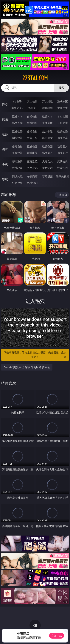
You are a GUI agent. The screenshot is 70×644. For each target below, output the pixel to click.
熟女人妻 (17, 123)
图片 (5, 149)
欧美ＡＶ (47, 116)
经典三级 (32, 138)
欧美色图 (47, 146)
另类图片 (63, 153)
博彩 (5, 104)
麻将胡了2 (17, 108)
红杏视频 (17, 183)
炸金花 (32, 108)
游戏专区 (63, 101)
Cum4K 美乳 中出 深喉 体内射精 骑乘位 (27, 367)
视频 (5, 119)
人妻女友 (47, 161)
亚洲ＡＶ (17, 116)
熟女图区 (47, 153)
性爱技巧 (63, 168)
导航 (5, 179)
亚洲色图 (32, 146)
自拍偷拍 (32, 116)
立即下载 (57, 636)
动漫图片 (63, 146)
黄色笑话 (47, 168)
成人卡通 (47, 131)
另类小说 (32, 168)
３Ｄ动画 (63, 116)
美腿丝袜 (17, 153)
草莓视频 (47, 176)
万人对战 (47, 101)
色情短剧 (32, 183)
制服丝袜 (17, 138)
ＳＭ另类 (63, 123)
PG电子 (17, 101)
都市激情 (17, 161)
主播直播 (47, 123)
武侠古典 (63, 161)
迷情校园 (17, 168)
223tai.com (35, 78)
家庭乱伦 (32, 161)
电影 (5, 134)
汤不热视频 (63, 176)
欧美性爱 (63, 131)
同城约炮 (17, 176)
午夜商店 (32, 176)
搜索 (61, 88)
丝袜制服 (32, 123)
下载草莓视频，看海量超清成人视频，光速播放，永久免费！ (35, 355)
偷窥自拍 (17, 146)
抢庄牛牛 (63, 108)
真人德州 (32, 101)
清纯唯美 (32, 153)
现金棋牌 (47, 108)
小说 (5, 164)
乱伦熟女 (47, 138)
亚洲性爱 (17, 131)
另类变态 (63, 138)
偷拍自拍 (32, 131)
